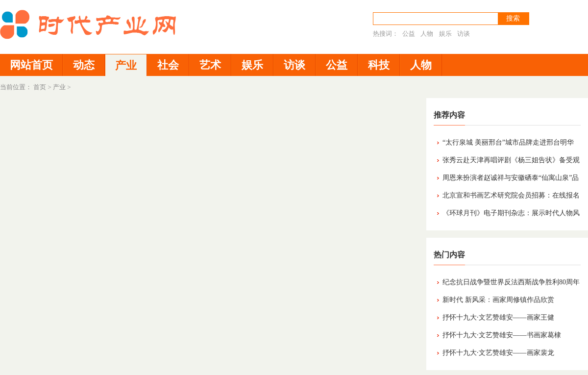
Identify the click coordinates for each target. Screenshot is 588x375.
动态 (84, 65)
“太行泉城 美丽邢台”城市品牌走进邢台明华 (508, 142)
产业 (126, 65)
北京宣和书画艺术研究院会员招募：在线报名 (511, 195)
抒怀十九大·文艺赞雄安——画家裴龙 (498, 353)
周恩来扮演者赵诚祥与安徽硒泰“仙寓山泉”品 (511, 178)
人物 (427, 34)
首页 (40, 87)
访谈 (464, 34)
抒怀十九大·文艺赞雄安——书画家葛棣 (502, 335)
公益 (409, 34)
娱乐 (445, 34)
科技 (379, 65)
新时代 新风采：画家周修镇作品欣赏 (498, 300)
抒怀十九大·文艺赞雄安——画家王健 (498, 317)
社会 (168, 65)
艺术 (210, 65)
